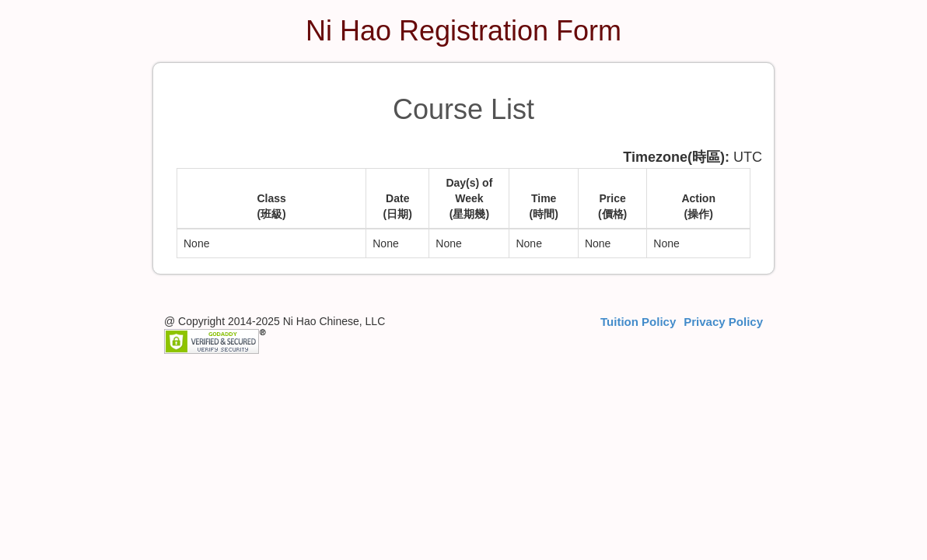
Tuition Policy (638, 322)
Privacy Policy (723, 322)
